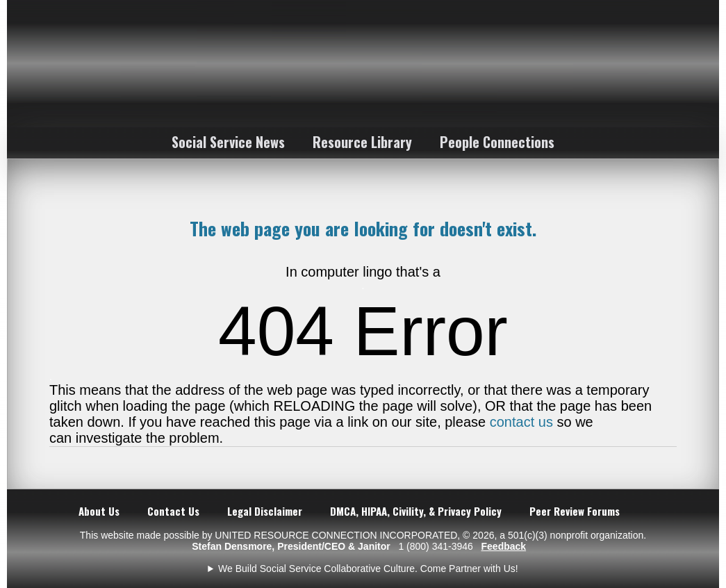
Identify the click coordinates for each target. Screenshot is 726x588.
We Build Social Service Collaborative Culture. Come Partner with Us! (368, 569)
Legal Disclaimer (265, 511)
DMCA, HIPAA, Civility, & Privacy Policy (416, 511)
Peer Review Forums (575, 511)
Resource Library (362, 142)
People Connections (497, 142)
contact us (521, 422)
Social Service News (228, 142)
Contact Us (173, 511)
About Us (99, 511)
